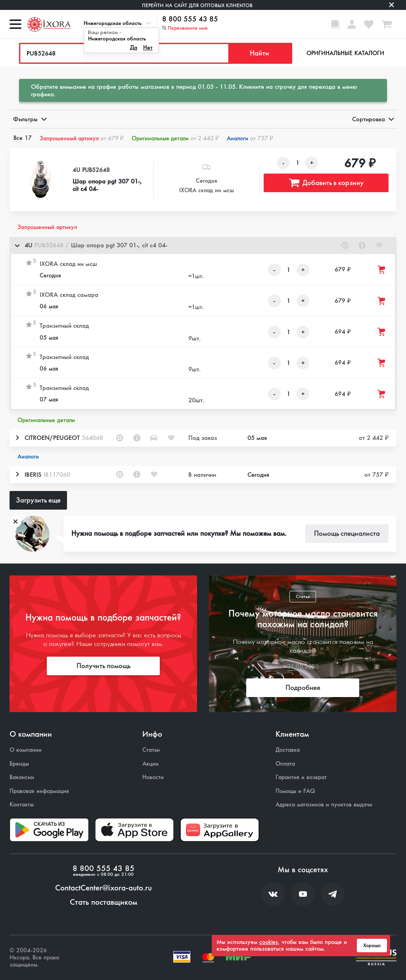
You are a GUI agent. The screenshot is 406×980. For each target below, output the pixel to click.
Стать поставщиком (103, 902)
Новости (153, 777)
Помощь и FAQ (295, 791)
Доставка (288, 750)
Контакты (22, 805)
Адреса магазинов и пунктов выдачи (324, 805)
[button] (203, 245)
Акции (150, 764)
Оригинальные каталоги (345, 53)
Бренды (19, 764)
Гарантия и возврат (301, 777)
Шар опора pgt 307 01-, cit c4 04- (107, 185)
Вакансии (22, 777)
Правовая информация (39, 791)
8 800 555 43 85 (190, 19)
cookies (269, 942)
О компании (26, 750)
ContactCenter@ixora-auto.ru (103, 888)
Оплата (285, 764)
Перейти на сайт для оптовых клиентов (197, 5)
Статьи (151, 750)
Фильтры (29, 119)
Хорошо (372, 946)
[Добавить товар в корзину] (382, 270)
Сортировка (372, 119)
